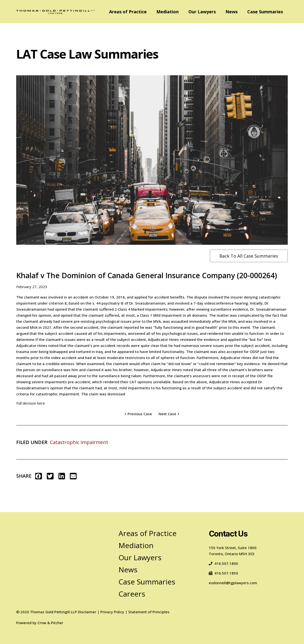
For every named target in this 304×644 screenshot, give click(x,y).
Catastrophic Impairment (79, 442)
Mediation (168, 12)
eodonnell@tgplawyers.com (233, 583)
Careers (132, 594)
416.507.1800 (223, 563)
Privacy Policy (112, 612)
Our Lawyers (202, 12)
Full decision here (31, 403)
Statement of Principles (149, 612)
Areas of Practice (128, 12)
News (232, 12)
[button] (39, 476)
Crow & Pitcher (50, 623)
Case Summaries (265, 12)
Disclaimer (87, 612)
